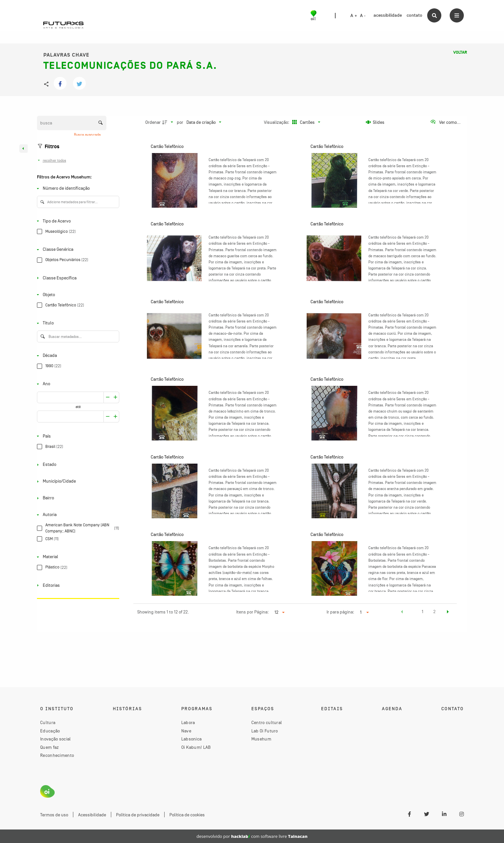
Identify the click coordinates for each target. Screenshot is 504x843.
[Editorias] (77, 585)
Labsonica (192, 739)
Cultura (48, 722)
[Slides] (375, 122)
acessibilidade (388, 15)
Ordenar (153, 122)
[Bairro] (77, 498)
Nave (186, 731)
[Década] (77, 356)
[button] (402, 612)
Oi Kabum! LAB (196, 747)
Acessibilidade (92, 815)
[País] (77, 436)
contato (414, 15)
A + (354, 16)
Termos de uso (54, 815)
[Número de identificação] (77, 189)
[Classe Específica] (77, 278)
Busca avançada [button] (88, 135)
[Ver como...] (445, 122)
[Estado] (77, 465)
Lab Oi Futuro (265, 731)
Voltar (460, 52)
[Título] (77, 323)
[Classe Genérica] (77, 250)
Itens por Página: (252, 612)
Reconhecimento (57, 755)
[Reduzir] (116, 398)
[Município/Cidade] (77, 481)
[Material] (77, 557)
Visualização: (277, 122)
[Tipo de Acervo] (77, 221)
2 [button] (434, 612)
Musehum (261, 739)
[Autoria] (77, 515)
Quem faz (50, 747)
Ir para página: (340, 612)
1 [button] (423, 612)
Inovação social (56, 739)
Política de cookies (187, 815)
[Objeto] (77, 295)
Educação (50, 731)
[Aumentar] (108, 398)
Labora (188, 722)
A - (363, 16)
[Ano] (77, 384)
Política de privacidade (138, 815)
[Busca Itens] (72, 123)
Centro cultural (267, 722)
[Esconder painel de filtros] (23, 149)
